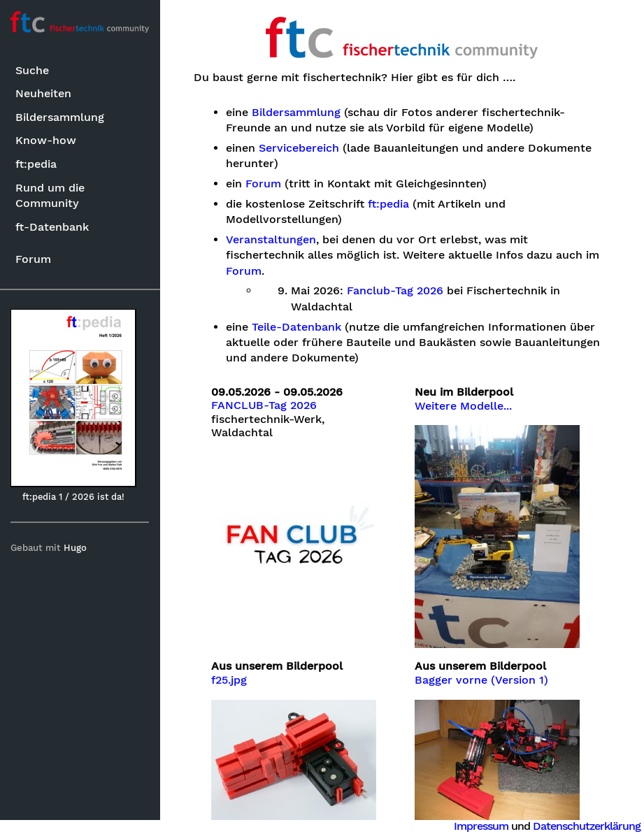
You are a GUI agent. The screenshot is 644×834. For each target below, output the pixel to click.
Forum (33, 259)
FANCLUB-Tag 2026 (265, 405)
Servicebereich (300, 148)
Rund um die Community (50, 195)
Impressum (481, 826)
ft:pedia (36, 164)
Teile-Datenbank (297, 327)
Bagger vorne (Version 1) (482, 680)
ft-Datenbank (52, 227)
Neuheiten (43, 93)
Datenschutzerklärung (587, 826)
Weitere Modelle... (464, 406)
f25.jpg (230, 680)
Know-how (46, 140)
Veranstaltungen (272, 240)
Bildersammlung (60, 117)
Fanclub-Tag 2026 (396, 291)
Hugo (76, 548)
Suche (32, 70)
